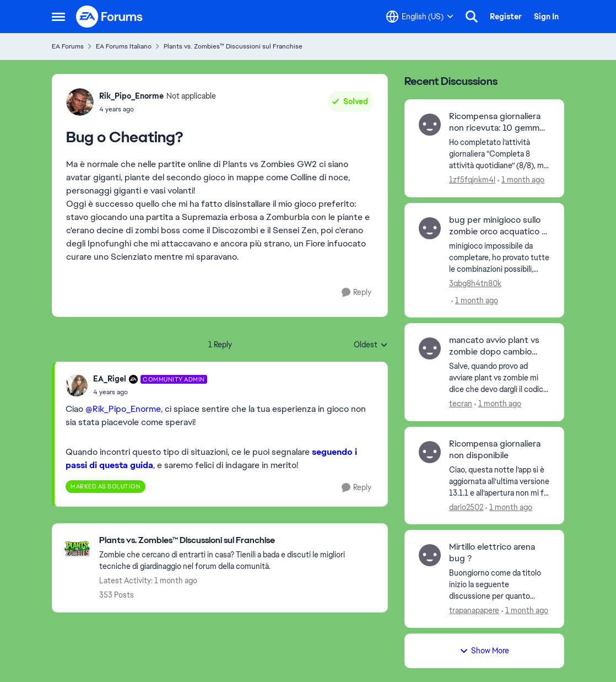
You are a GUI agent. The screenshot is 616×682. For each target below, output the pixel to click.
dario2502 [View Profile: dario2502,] (466, 507)
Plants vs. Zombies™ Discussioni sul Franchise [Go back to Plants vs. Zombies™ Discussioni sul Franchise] (233, 46)
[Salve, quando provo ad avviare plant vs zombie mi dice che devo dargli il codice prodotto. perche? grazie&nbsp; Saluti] (499, 378)
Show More (484, 651)
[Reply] (356, 292)
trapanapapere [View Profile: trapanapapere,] (474, 610)
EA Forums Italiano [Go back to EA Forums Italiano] (124, 46)
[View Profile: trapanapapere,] (430, 555)
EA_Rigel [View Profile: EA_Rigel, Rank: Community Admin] (110, 379)
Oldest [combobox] (371, 345)
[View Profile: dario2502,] (430, 452)
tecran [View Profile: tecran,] (461, 404)
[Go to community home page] (110, 17)
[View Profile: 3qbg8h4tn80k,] (430, 228)
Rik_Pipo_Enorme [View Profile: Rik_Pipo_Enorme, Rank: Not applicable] (131, 96)
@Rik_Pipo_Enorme (123, 409)
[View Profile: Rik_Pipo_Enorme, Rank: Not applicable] (80, 102)
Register (506, 17)
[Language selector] (420, 17)
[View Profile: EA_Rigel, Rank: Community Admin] (77, 385)
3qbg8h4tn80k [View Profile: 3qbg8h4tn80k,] (475, 283)
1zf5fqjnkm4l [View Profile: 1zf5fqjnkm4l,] (472, 180)
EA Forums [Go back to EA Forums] (68, 46)
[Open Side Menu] (58, 17)
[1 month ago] (521, 180)
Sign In (546, 17)
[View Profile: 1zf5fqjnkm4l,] (430, 125)
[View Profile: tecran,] (430, 348)
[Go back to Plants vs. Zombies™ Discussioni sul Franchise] (238, 541)
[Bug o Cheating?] (150, 392)
